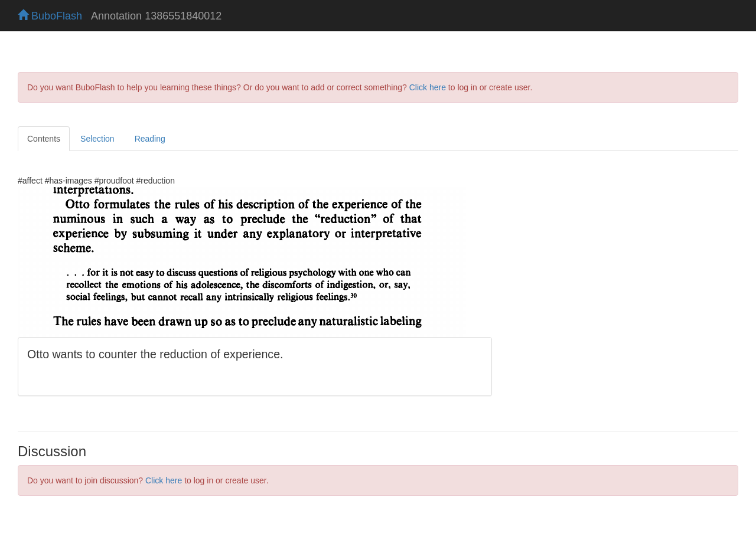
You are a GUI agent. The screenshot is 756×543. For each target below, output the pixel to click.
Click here (428, 87)
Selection (97, 139)
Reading (150, 139)
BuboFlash (50, 16)
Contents (44, 139)
